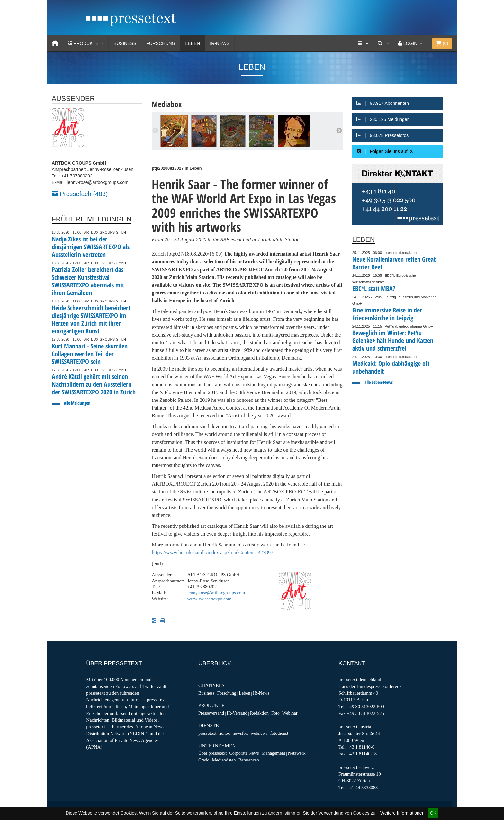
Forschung (161, 43)
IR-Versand (237, 713)
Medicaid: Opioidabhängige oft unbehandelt (391, 367)
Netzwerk (297, 753)
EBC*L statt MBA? (374, 288)
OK (433, 813)
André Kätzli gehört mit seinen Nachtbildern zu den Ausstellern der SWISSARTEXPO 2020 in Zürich (94, 384)
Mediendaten (224, 760)
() (442, 43)
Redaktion (259, 713)
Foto (275, 713)
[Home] (55, 43)
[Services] (363, 43)
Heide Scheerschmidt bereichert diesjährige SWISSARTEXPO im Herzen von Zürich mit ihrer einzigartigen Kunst (91, 319)
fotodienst (279, 733)
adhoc (225, 733)
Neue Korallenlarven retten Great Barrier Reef (394, 263)
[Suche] (383, 43)
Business (125, 43)
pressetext (207, 733)
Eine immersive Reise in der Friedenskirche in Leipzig (387, 314)
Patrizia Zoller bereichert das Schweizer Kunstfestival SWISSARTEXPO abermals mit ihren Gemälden (88, 281)
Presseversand (211, 713)
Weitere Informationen (402, 813)
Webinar (290, 713)
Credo (204, 760)
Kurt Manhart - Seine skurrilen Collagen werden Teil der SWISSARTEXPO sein (90, 354)
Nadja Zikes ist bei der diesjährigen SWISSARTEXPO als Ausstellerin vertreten (91, 247)
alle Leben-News (379, 382)
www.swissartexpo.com (209, 599)
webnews (259, 733)
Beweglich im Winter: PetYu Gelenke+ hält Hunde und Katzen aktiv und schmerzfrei (393, 341)
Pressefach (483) (80, 194)
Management (274, 753)
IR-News (220, 43)
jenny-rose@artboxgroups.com (216, 593)
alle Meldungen (77, 403)
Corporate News (244, 753)
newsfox (240, 733)
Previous (155, 131)
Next (339, 131)
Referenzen (249, 760)
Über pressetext (212, 753)
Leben (193, 43)
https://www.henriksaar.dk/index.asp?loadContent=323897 (212, 552)
